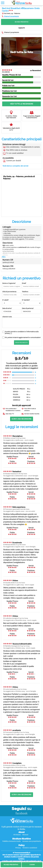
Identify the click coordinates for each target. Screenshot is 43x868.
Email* (31, 286)
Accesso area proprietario (32, 841)
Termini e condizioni (30, 848)
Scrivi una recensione (21, 419)
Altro (4, 257)
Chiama (32, 865)
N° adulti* (12, 302)
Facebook (21, 813)
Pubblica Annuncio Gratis (12, 841)
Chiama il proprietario (11, 16)
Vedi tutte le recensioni (21, 104)
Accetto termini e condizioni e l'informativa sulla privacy (22, 332)
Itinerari (25, 835)
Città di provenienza (12, 294)
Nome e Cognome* (12, 286)
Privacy (18, 848)
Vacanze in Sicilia (22, 3)
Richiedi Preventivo (22, 22)
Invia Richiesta (22, 343)
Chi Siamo (17, 835)
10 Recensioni (35, 71)
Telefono (31, 294)
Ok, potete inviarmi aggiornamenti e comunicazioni (23, 337)
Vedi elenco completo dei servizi (15, 166)
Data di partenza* (31, 311)
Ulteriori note (21, 322)
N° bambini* (31, 302)
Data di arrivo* (12, 311)
